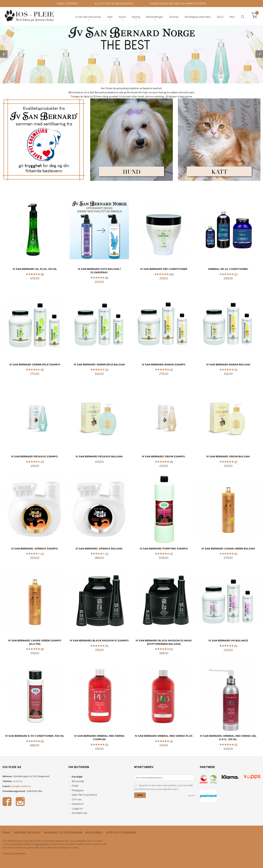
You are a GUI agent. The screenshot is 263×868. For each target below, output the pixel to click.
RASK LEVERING (68, 4)
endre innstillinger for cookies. (65, 847)
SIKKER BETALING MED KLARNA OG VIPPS (178, 4)
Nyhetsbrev (94, 832)
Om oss (77, 799)
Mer (232, 17)
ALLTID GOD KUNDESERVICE (114, 4)
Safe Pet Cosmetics (84, 794)
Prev (4, 54)
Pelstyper (78, 790)
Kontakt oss (79, 813)
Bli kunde (78, 781)
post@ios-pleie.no (21, 786)
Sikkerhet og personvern (63, 832)
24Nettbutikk (20, 853)
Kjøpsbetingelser (27, 832)
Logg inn (77, 808)
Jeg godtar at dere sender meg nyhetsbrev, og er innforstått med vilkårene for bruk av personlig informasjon (163, 787)
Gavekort (78, 803)
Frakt (75, 785)
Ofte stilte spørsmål (121, 832)
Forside (77, 776)
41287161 (18, 781)
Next (259, 54)
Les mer (191, 795)
